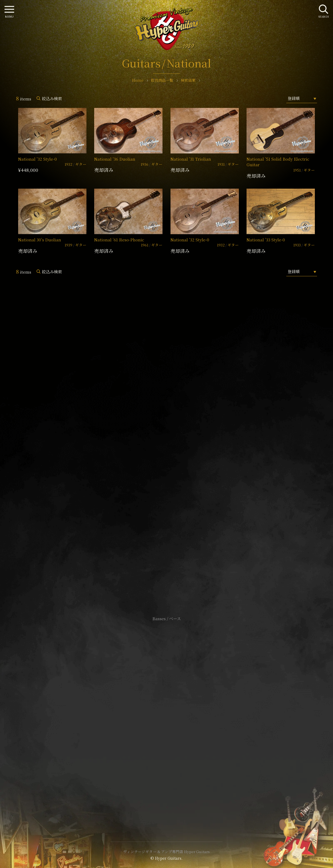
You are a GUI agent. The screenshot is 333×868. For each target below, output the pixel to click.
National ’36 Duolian (115, 159)
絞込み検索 (52, 98)
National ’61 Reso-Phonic (119, 240)
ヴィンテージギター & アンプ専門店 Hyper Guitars (166, 851)
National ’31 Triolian (191, 159)
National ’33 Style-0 (266, 240)
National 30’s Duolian (40, 240)
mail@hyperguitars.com (175, 443)
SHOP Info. (167, 459)
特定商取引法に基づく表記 (166, 716)
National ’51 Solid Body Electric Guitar (278, 162)
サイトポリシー (166, 708)
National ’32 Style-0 (37, 159)
